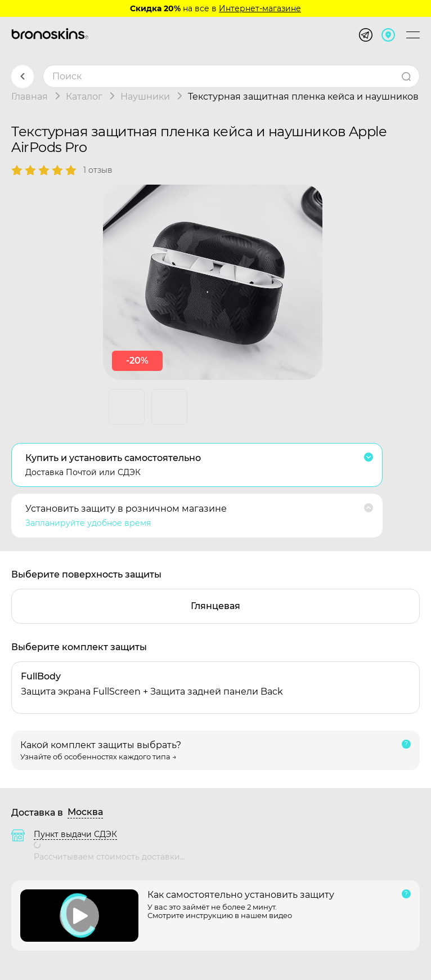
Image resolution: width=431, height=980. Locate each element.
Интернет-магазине (260, 8)
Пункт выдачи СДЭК (75, 834)
